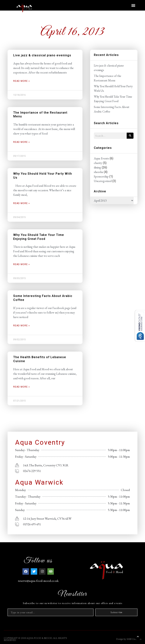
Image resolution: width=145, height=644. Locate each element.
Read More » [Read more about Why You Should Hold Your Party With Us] (22, 203)
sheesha (98, 172)
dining (97, 167)
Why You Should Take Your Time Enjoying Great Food (39, 237)
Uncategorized (103, 181)
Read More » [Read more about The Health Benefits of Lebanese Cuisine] (22, 387)
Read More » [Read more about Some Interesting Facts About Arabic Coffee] (22, 326)
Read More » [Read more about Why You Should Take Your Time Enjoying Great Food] (22, 264)
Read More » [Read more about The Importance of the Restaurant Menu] (22, 142)
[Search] (130, 136)
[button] (133, 5)
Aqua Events (101, 158)
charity (98, 163)
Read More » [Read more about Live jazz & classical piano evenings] (22, 81)
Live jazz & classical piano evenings (42, 55)
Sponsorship (101, 176)
